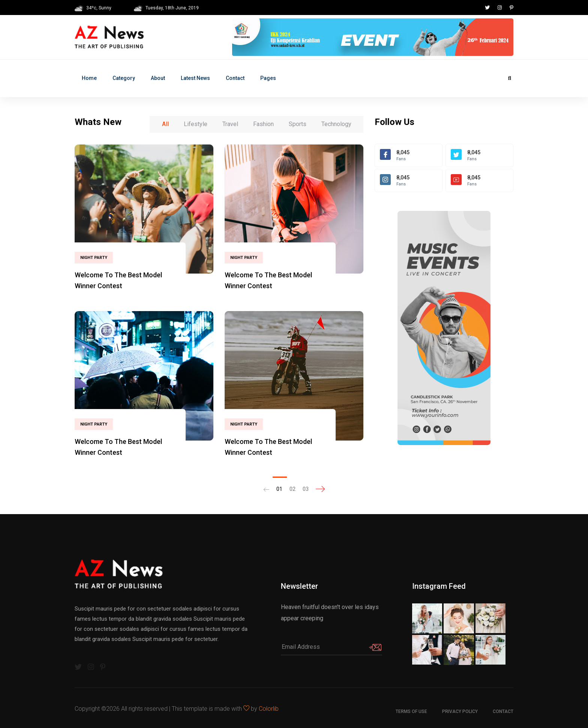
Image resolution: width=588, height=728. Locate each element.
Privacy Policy (460, 711)
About (158, 78)
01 (279, 489)
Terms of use (411, 711)
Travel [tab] (230, 124)
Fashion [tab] (263, 124)
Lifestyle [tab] (196, 124)
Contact (235, 78)
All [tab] (165, 124)
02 (292, 489)
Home (89, 78)
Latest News (195, 78)
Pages (268, 78)
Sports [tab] (298, 124)
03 (306, 489)
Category (124, 78)
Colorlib (269, 709)
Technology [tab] (336, 124)
